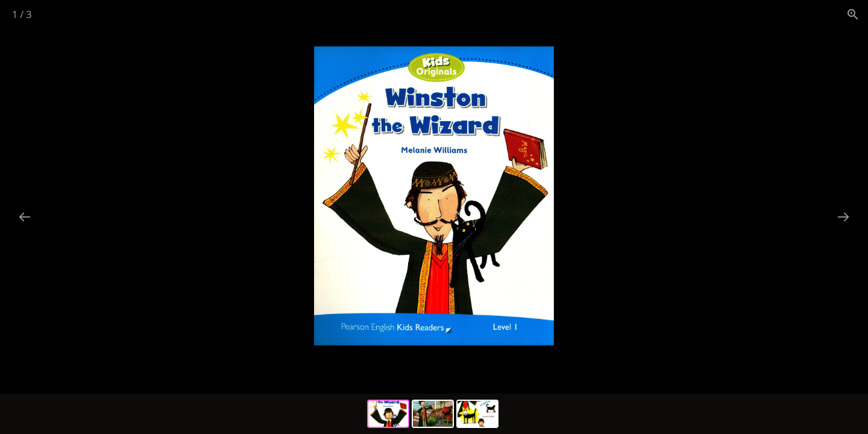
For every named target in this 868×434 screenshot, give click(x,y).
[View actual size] (853, 14)
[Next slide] (843, 217)
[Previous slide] (25, 217)
